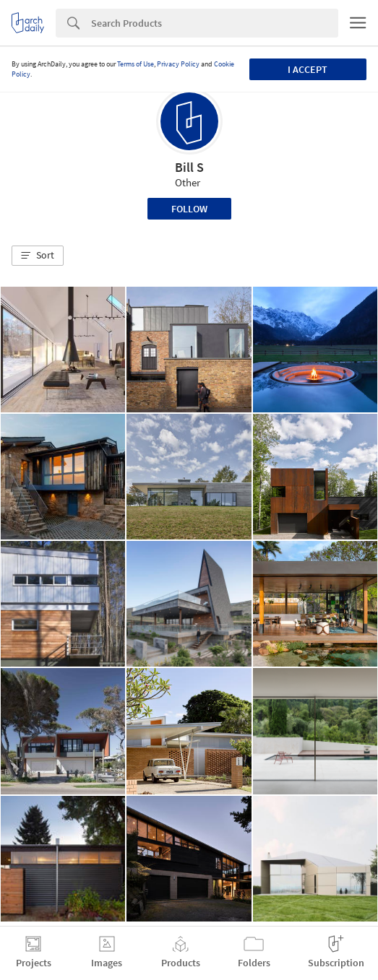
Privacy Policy (178, 64)
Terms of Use (136, 64)
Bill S (189, 167)
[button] (38, 256)
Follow (189, 209)
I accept (308, 69)
